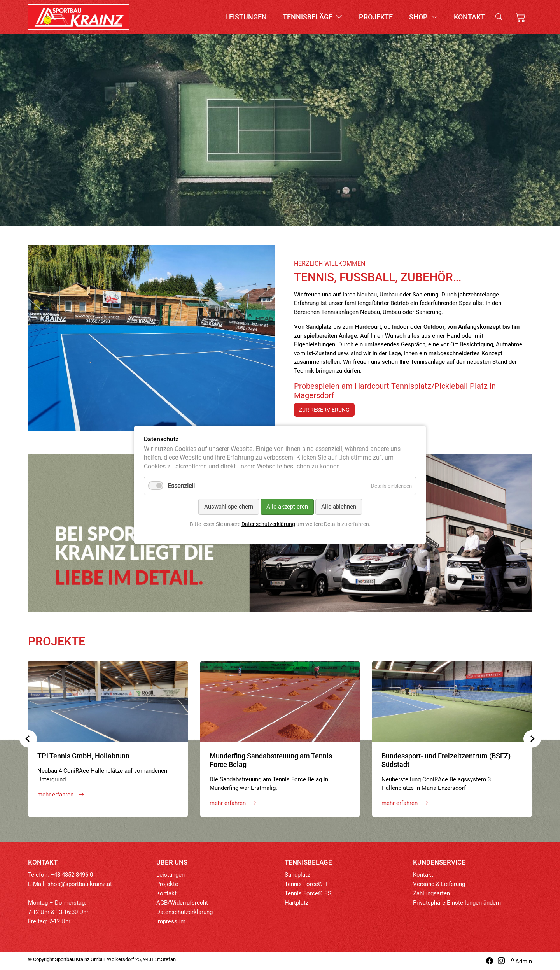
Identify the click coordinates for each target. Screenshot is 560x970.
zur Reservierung (324, 410)
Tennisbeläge (313, 17)
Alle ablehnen (339, 507)
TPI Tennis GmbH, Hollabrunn (83, 756)
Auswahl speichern (229, 507)
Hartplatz (297, 903)
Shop (423, 17)
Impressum (171, 921)
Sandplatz (297, 875)
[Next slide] (532, 739)
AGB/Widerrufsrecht (182, 903)
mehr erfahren (61, 795)
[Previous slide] (28, 739)
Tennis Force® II (306, 884)
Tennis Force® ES (308, 893)
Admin (521, 961)
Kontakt (469, 17)
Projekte (376, 17)
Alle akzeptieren (287, 507)
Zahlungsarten (431, 893)
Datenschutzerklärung (185, 912)
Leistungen (246, 17)
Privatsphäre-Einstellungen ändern (457, 903)
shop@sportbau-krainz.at (80, 884)
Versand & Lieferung (439, 884)
